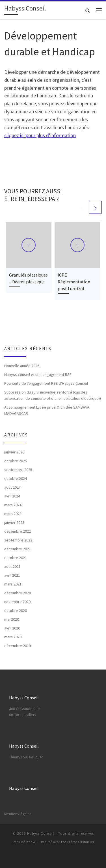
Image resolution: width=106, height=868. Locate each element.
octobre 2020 (16, 610)
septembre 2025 (18, 470)
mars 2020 (13, 637)
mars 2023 (13, 514)
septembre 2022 (18, 540)
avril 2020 (12, 628)
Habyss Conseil (41, 834)
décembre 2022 (18, 531)
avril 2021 (12, 575)
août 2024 (12, 487)
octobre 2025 (16, 461)
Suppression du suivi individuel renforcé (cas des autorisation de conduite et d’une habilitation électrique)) (53, 395)
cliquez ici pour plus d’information (40, 135)
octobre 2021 (16, 558)
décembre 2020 (18, 593)
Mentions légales (18, 814)
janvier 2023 (14, 522)
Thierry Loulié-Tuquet (26, 757)
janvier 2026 (14, 452)
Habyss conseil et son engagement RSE (38, 375)
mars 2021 (13, 584)
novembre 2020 (17, 602)
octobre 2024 (16, 478)
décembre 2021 (18, 549)
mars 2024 (13, 505)
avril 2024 (12, 496)
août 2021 (12, 566)
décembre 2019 (18, 646)
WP (35, 842)
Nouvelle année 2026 (22, 366)
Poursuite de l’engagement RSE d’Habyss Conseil (46, 383)
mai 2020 (12, 619)
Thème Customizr (81, 842)
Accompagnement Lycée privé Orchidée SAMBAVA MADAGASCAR (47, 410)
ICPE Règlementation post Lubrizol (74, 282)
